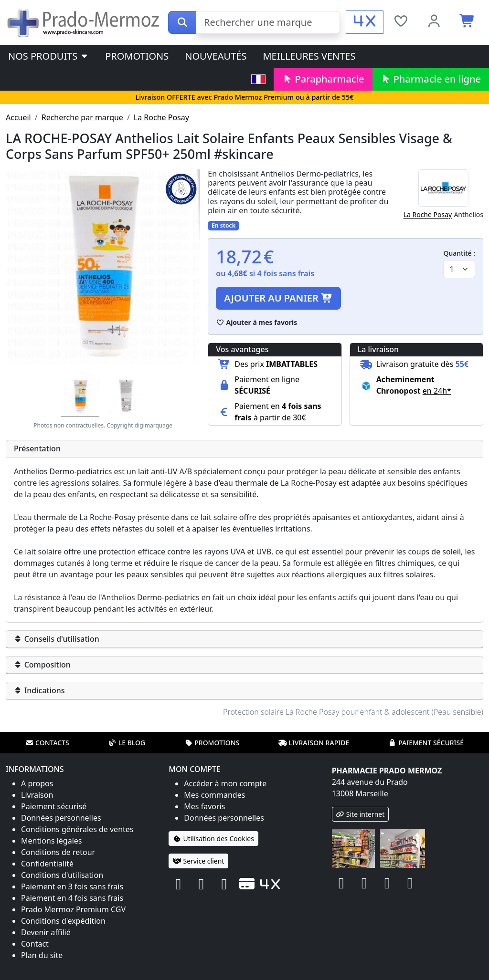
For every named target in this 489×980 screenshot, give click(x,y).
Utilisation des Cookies (213, 839)
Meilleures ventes (309, 56)
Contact (35, 944)
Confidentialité (47, 864)
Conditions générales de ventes (77, 829)
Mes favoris (204, 806)
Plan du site (42, 955)
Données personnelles (61, 818)
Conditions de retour (58, 852)
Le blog (127, 743)
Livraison (37, 795)
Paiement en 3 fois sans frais (72, 886)
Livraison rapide (314, 743)
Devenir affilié (46, 932)
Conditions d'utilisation (62, 875)
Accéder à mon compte (225, 783)
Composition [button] (42, 665)
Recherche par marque (82, 117)
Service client (198, 861)
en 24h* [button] (437, 391)
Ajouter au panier (278, 298)
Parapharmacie (323, 79)
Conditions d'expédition (63, 921)
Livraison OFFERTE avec (244, 97)
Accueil (18, 117)
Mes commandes (214, 795)
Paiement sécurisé (426, 743)
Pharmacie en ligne (431, 79)
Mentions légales (52, 841)
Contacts (47, 743)
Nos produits (48, 56)
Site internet (361, 814)
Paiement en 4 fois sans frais (72, 898)
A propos (37, 783)
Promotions (137, 56)
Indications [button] (39, 690)
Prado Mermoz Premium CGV (73, 909)
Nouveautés (216, 56)
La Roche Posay (161, 117)
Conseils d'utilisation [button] (57, 639)
